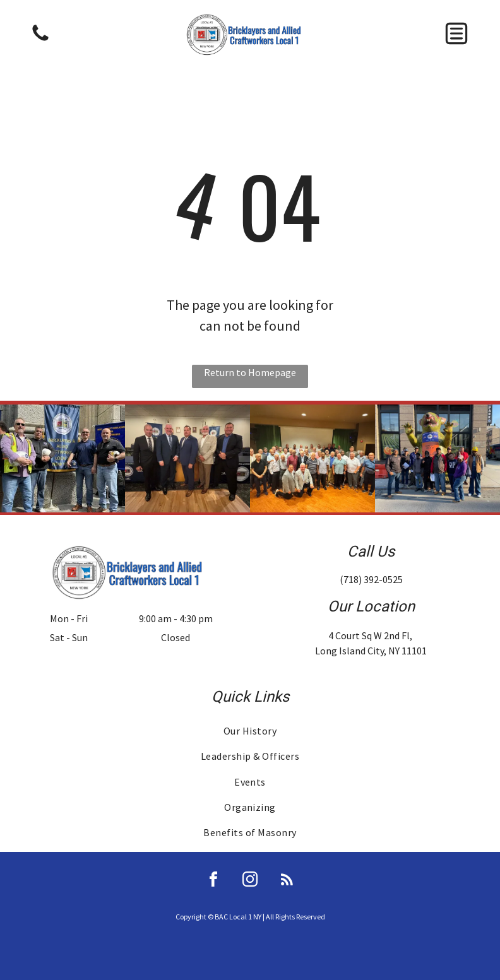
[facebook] (213, 881)
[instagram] (250, 881)
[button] (456, 33)
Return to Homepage (250, 372)
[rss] (287, 881)
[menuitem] (250, 731)
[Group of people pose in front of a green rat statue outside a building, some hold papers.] (437, 458)
